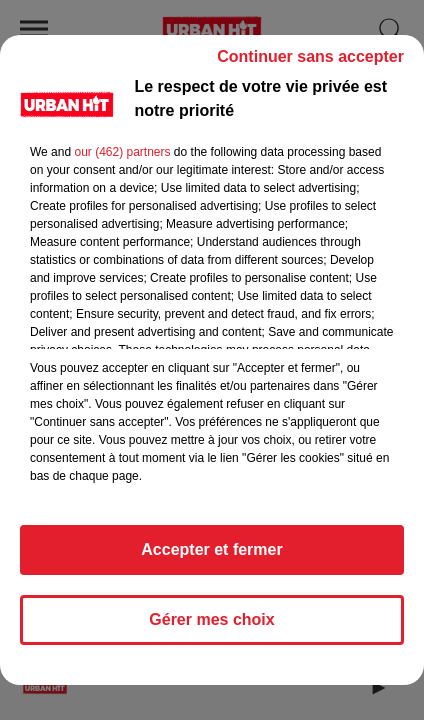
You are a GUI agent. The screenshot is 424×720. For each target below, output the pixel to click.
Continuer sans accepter (310, 56)
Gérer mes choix (211, 619)
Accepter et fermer (211, 549)
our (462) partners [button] (122, 152)
